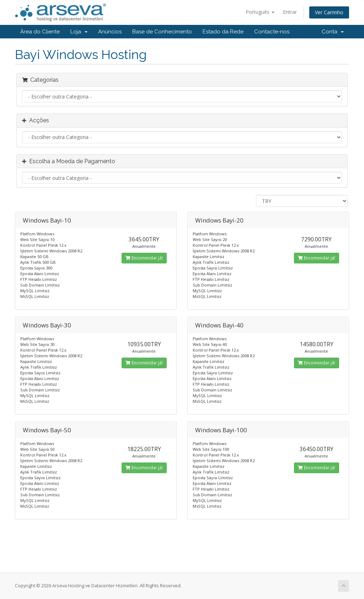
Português (260, 12)
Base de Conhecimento (162, 32)
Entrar (290, 12)
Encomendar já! (144, 258)
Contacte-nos (272, 32)
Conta (333, 32)
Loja (79, 32)
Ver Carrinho (329, 12)
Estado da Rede (223, 32)
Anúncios (110, 32)
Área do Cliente (40, 32)
